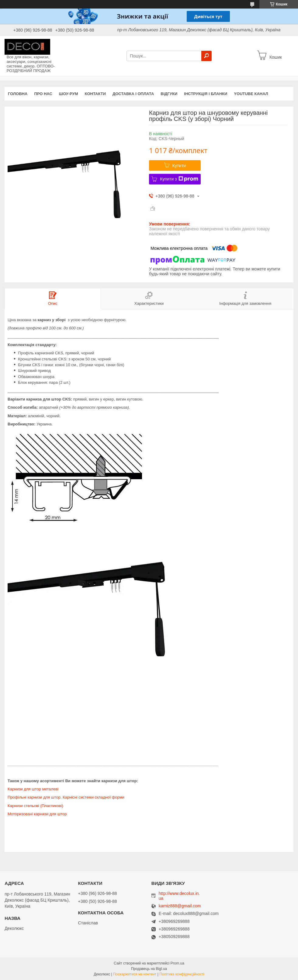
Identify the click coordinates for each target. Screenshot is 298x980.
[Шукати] (206, 56)
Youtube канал (251, 94)
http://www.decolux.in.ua (179, 896)
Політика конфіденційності (182, 974)
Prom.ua (177, 963)
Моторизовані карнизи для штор (37, 814)
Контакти (95, 94)
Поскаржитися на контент (135, 974)
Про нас (43, 94)
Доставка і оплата (133, 94)
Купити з (179, 179)
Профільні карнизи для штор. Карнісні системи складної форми (66, 797)
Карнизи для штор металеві (33, 789)
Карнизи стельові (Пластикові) (35, 806)
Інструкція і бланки (206, 94)
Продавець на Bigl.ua (149, 969)
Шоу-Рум (69, 94)
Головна (18, 94)
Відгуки (169, 94)
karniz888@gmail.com (180, 906)
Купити (179, 166)
